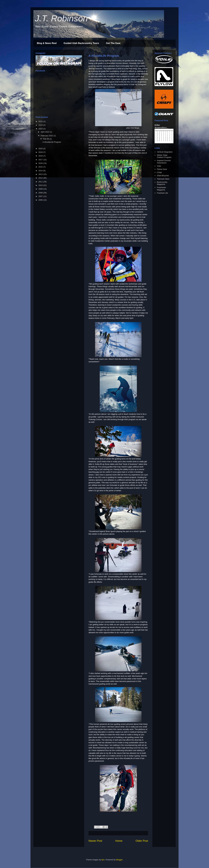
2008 (41, 193)
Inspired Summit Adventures (164, 162)
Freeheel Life (162, 193)
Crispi (159, 172)
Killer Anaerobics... (161, 126)
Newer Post (95, 841)
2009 (41, 189)
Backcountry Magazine (162, 183)
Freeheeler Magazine (161, 189)
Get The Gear (113, 43)
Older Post (142, 841)
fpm (103, 860)
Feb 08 (46, 139)
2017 (41, 160)
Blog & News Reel (47, 43)
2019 (41, 152)
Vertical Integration (165, 152)
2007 (41, 196)
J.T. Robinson (61, 18)
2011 (41, 182)
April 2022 (45, 132)
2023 (41, 125)
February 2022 (47, 136)
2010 (41, 185)
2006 (41, 200)
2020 (41, 149)
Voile (159, 166)
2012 (41, 178)
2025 (41, 121)
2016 (41, 163)
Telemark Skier (163, 179)
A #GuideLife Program (104, 56)
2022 (41, 129)
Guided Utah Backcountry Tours (81, 43)
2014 (41, 171)
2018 (41, 156)
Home (119, 841)
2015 (41, 167)
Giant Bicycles (163, 176)
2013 (41, 174)
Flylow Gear (162, 169)
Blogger (119, 860)
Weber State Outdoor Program (164, 156)
